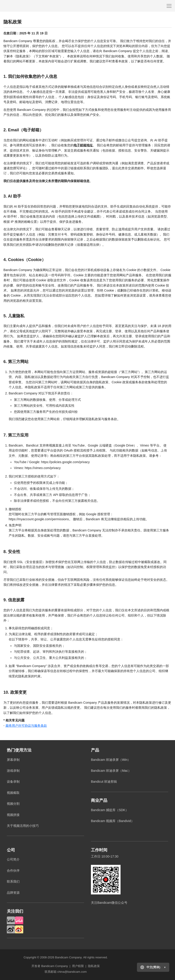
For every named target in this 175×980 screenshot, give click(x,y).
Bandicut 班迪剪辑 (104, 782)
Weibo (35, 929)
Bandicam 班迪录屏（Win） (111, 760)
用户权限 (78, 966)
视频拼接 (13, 815)
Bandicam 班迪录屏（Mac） (111, 771)
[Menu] (169, 6)
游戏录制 (13, 771)
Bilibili (35, 920)
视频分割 (13, 804)
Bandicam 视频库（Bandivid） (113, 821)
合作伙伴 (13, 871)
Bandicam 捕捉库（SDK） (110, 810)
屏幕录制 (13, 760)
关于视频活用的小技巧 (23, 826)
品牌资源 (13, 893)
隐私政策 (94, 966)
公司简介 (13, 859)
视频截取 (13, 793)
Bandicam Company (26, 6)
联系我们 (13, 881)
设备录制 (13, 782)
